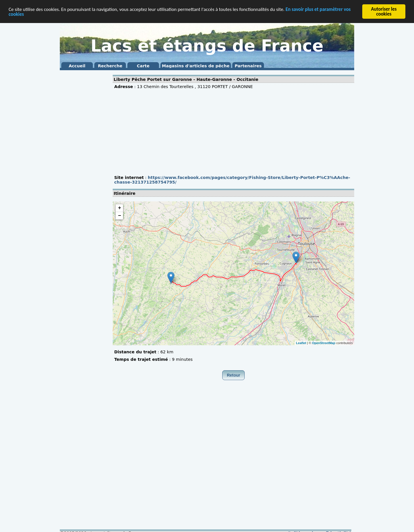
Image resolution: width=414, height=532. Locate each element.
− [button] (119, 216)
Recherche (110, 66)
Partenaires (248, 66)
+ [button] (119, 208)
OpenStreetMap (324, 343)
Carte (143, 66)
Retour (233, 375)
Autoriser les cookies (384, 12)
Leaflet (301, 343)
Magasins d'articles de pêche (196, 66)
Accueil (77, 66)
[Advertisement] (83, 158)
